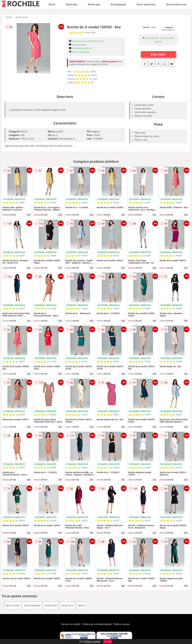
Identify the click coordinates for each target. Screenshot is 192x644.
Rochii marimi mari (176, 4)
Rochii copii (94, 4)
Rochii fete (72, 4)
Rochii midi (51, 605)
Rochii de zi (68, 605)
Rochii (52, 4)
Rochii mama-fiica (146, 4)
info (29, 214)
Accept (108, 641)
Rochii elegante (32, 605)
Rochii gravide (118, 4)
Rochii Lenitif (22, 17)
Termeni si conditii (71, 624)
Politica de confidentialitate (97, 624)
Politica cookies (122, 624)
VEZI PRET (158, 54)
